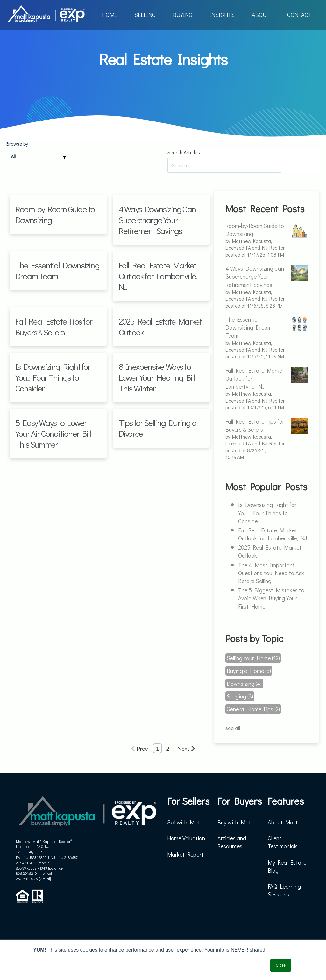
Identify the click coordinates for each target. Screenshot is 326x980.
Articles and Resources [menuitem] (232, 842)
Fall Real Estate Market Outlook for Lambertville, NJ (158, 276)
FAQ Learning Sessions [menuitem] (284, 890)
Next (186, 749)
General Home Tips (253, 709)
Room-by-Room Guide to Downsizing (55, 214)
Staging (240, 696)
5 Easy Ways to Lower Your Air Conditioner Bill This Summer (53, 433)
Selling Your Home (253, 658)
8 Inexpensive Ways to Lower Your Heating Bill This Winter (157, 377)
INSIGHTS (222, 15)
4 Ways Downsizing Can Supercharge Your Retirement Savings (157, 220)
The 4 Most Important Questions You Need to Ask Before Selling (271, 573)
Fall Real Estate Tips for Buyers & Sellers (54, 327)
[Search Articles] (225, 165)
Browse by (17, 144)
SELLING (145, 15)
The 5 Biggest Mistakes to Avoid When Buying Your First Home (271, 598)
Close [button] (281, 965)
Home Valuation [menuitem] (186, 838)
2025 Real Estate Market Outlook (160, 327)
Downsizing (244, 684)
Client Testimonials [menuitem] (283, 842)
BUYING (183, 15)
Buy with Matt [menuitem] (235, 822)
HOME (110, 15)
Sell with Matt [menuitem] (185, 822)
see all (233, 728)
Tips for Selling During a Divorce (158, 428)
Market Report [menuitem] (185, 854)
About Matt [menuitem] (283, 822)
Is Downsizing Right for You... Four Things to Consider (53, 377)
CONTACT (299, 15)
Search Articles (184, 152)
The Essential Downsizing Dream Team (57, 271)
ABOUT (261, 15)
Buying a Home (249, 671)
